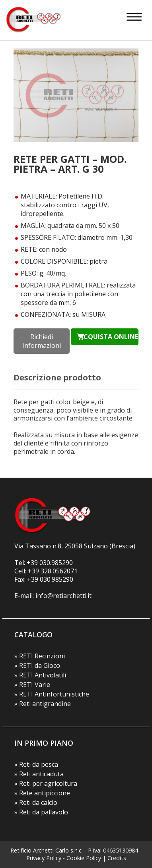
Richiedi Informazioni (42, 341)
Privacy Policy (44, 858)
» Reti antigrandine (43, 704)
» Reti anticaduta (39, 774)
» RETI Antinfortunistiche (52, 694)
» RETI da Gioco (37, 665)
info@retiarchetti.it (63, 596)
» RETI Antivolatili (40, 675)
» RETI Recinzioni (40, 656)
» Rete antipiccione (42, 793)
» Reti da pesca (36, 764)
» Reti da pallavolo (41, 812)
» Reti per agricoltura (46, 783)
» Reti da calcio (36, 802)
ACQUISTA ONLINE (109, 337)
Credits (117, 858)
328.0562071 (59, 571)
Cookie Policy (84, 858)
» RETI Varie (32, 685)
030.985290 (56, 563)
